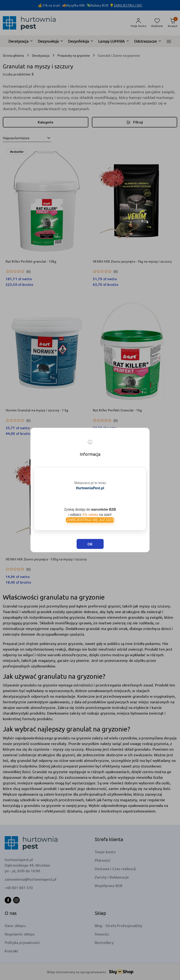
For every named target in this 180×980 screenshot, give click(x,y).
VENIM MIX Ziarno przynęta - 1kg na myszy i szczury (132, 261)
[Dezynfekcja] (81, 41)
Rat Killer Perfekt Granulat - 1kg (117, 410)
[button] (169, 41)
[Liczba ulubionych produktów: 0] (157, 23)
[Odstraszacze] (148, 41)
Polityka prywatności (22, 942)
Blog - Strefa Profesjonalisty (119, 925)
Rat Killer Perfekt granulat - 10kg (31, 261)
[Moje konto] (139, 23)
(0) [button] (28, 271)
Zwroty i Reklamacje (112, 877)
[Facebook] (8, 900)
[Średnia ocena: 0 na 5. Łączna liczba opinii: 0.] (18, 271)
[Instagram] (16, 900)
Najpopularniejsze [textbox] (16, 138)
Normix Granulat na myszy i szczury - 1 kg (37, 410)
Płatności (102, 860)
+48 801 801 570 (19, 887)
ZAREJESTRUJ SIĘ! (128, 5)
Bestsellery (104, 942)
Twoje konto (105, 852)
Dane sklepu (15, 925)
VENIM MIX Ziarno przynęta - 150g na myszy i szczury (46, 559)
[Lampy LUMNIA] (114, 41)
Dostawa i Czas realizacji (115, 868)
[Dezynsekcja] (51, 41)
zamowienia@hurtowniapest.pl (30, 879)
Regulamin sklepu (20, 934)
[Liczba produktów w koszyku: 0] (172, 23)
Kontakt (11, 951)
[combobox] (27, 138)
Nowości (102, 934)
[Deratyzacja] (21, 41)
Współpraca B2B (109, 885)
